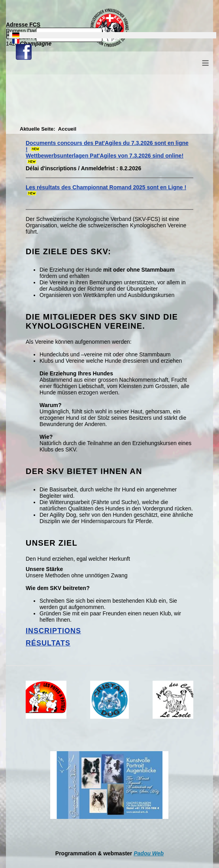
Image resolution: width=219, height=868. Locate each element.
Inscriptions (53, 631)
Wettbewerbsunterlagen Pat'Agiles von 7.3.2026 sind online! (105, 156)
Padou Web (149, 853)
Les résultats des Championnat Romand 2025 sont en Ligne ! (106, 187)
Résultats (48, 643)
